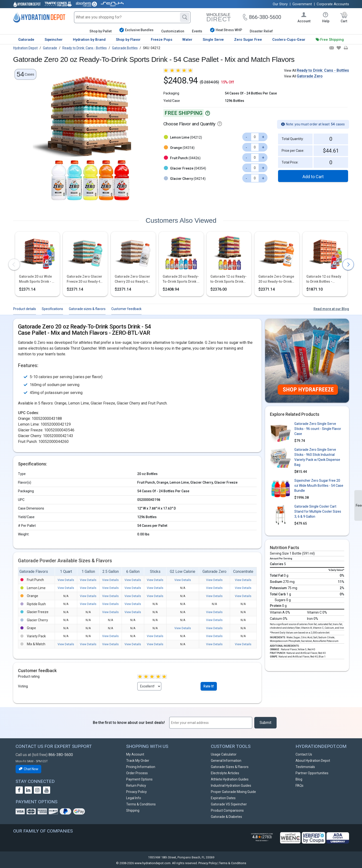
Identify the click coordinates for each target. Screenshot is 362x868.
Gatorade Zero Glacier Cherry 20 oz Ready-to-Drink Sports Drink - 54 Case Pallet (133, 279)
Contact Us (304, 754)
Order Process (137, 773)
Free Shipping (332, 40)
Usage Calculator (224, 754)
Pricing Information (141, 767)
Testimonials (305, 767)
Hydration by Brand (89, 40)
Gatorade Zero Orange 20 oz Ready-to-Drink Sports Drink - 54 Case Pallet (276, 279)
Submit (265, 723)
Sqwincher (54, 40)
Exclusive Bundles (136, 30)
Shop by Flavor (128, 40)
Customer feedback (126, 309)
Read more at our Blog (331, 309)
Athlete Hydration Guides (230, 779)
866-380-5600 (61, 755)
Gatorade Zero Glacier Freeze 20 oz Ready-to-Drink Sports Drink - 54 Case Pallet (85, 279)
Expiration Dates (223, 798)
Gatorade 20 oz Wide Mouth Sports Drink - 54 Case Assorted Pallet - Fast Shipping (37, 279)
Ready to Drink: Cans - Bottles (323, 70)
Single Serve (213, 40)
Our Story (280, 4)
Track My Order (138, 761)
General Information (226, 761)
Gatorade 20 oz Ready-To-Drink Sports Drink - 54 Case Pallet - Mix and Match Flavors (181, 279)
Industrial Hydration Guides (231, 786)
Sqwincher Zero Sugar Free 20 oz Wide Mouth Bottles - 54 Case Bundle (319, 486)
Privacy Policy (136, 792)
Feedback (359, 505)
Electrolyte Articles (225, 773)
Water (187, 40)
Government (302, 4)
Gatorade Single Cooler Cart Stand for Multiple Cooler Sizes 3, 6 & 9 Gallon (318, 511)
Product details (25, 309)
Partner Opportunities (312, 773)
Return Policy (136, 786)
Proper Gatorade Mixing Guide (233, 792)
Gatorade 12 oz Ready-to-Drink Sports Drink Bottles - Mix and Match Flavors (229, 279)
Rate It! (209, 686)
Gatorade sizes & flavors (87, 309)
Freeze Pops (162, 40)
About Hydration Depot (313, 761)
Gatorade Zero (310, 76)
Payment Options (139, 779)
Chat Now (29, 769)
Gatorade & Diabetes (226, 817)
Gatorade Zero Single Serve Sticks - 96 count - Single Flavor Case (318, 429)
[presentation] (14, 264)
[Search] (185, 17)
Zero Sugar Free (248, 40)
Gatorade (26, 40)
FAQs (300, 786)
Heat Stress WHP (226, 30)
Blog (299, 779)
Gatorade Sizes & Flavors (230, 767)
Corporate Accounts (333, 4)
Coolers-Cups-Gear (289, 40)
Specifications (52, 309)
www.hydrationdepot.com (153, 863)
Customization (173, 31)
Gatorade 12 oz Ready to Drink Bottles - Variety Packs (324, 279)
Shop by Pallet (101, 31)
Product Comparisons (227, 810)
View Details (66, 580)
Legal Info (134, 798)
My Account (135, 754)
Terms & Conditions (141, 804)
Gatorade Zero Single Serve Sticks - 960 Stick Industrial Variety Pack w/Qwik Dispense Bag (317, 457)
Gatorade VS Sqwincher (229, 804)
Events (197, 31)
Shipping (133, 810)
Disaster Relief (261, 31)
